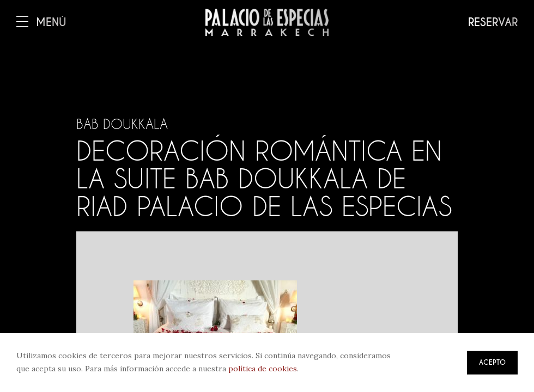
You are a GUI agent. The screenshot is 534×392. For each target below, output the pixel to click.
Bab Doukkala (122, 124)
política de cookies (263, 369)
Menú (41, 23)
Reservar (493, 23)
